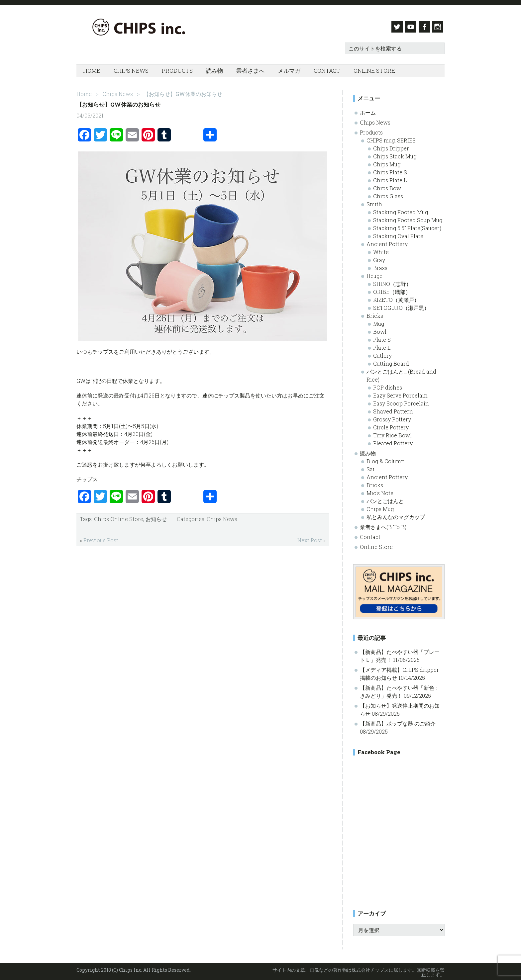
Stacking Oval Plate (398, 234)
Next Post (310, 538)
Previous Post (101, 538)
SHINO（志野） (392, 282)
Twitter (393, 27)
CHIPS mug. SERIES (391, 138)
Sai (370, 467)
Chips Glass (388, 194)
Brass (380, 266)
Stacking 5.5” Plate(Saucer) (407, 226)
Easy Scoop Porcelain (401, 401)
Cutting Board (391, 361)
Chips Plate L (390, 178)
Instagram (439, 27)
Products (371, 130)
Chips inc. (143, 27)
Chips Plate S (390, 170)
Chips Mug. (387, 162)
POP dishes (388, 385)
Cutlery (382, 354)
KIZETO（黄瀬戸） (396, 298)
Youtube (408, 27)
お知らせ (156, 517)
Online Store (376, 545)
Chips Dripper (391, 146)
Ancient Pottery (387, 242)
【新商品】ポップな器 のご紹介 (398, 722)
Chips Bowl (388, 186)
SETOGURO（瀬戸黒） (401, 306)
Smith (374, 202)
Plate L (382, 346)
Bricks (375, 314)
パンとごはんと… (387, 499)
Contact (370, 535)
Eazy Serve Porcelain (400, 393)
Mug (379, 322)
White (381, 250)
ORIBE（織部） (392, 290)
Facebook (424, 27)
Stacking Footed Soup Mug (408, 218)
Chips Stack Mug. (395, 154)
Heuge (374, 274)
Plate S (382, 338)
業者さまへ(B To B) (383, 525)
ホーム (368, 110)
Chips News (222, 517)
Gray (379, 258)
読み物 (368, 451)
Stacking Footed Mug (401, 210)
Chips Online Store (119, 517)
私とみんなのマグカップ (396, 515)
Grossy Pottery (392, 417)
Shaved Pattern (393, 409)
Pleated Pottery (393, 441)
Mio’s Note (380, 491)
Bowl (380, 330)
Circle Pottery (391, 425)
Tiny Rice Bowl (392, 433)
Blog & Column (386, 459)
